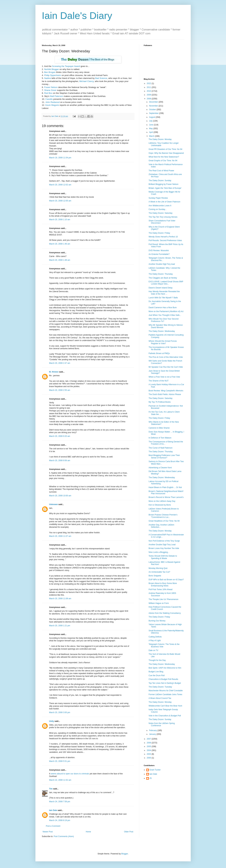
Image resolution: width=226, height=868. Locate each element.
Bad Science (101, 78)
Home (88, 832)
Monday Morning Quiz (158, 568)
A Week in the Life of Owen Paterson (164, 202)
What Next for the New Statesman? (164, 157)
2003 (149, 754)
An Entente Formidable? (159, 254)
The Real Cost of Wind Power (161, 171)
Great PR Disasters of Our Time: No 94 (165, 149)
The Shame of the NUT (158, 381)
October (153, 110)
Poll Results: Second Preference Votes (165, 240)
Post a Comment (53, 826)
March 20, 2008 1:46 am (60, 244)
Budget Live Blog (156, 672)
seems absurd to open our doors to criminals (70, 774)
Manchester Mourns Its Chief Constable (166, 691)
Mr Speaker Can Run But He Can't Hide (166, 367)
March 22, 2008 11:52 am (60, 780)
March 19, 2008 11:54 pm (60, 158)
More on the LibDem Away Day (162, 501)
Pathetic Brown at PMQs (159, 353)
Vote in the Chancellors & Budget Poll (165, 716)
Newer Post (48, 832)
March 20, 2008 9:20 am (60, 436)
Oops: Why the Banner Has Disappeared (166, 153)
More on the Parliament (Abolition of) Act (166, 311)
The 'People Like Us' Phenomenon (163, 599)
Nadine (48, 78)
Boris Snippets (155, 576)
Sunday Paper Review (158, 198)
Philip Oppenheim (53, 75)
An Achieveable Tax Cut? (159, 572)
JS (151, 778)
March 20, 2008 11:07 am (60, 536)
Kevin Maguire (52, 105)
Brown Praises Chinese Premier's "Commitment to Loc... (163, 516)
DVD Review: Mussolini (159, 250)
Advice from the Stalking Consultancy (165, 613)
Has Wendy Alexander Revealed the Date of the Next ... (164, 293)
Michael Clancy (86, 81)
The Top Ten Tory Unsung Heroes (163, 217)
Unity (52, 721)
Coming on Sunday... (157, 209)
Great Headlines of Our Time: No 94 (164, 521)
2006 (149, 743)
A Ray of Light (155, 641)
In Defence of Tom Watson (160, 438)
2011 (149, 87)
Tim (51, 789)
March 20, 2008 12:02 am (60, 185)
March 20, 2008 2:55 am (60, 390)
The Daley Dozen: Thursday (161, 274)
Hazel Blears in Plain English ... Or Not (165, 487)
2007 (149, 739)
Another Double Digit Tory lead (162, 264)
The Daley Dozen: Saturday (160, 213)
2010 (149, 91)
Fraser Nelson (51, 87)
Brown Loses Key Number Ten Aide (164, 548)
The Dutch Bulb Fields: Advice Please (165, 394)
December (154, 102)
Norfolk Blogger (52, 69)
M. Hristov (54, 372)
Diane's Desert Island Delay (160, 288)
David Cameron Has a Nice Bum (163, 308)
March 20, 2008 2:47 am (60, 363)
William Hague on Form (159, 603)
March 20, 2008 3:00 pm (60, 712)
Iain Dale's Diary (77, 16)
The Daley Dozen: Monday (160, 139)
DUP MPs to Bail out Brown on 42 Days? (166, 580)
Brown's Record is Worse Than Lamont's (166, 497)
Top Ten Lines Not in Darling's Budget (165, 683)
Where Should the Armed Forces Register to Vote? (163, 342)
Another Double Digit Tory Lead (162, 545)
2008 (149, 99)
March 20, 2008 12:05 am (60, 201)
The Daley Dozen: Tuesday (160, 687)
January (153, 734)
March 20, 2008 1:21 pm (60, 626)
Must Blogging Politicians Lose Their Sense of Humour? (164, 456)
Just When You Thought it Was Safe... (165, 315)
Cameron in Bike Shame (159, 428)
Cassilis (49, 99)
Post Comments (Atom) (64, 836)
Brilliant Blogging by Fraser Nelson (163, 184)
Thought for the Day (157, 660)
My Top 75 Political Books (160, 402)
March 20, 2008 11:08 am (60, 599)
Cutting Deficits (155, 637)
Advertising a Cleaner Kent (160, 468)
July (151, 121)
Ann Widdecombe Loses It (160, 206)
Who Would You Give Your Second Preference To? (163, 320)
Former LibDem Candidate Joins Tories (165, 694)
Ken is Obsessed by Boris (160, 505)
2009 (149, 95)
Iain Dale (53, 810)
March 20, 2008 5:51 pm (60, 761)
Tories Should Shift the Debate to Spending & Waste (163, 557)
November (154, 106)
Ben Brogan (50, 72)
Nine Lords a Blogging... (159, 552)
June (151, 125)
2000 (149, 758)
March (152, 136)
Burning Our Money (157, 621)
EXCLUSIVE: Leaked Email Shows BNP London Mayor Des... (166, 283)
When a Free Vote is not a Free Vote (164, 377)
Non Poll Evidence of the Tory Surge (164, 541)
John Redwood (53, 102)
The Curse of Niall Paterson (160, 448)
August (152, 117)
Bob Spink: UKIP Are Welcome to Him (165, 668)
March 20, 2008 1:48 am (60, 260)
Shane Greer (50, 90)
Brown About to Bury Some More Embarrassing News (163, 584)
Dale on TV (153, 650)
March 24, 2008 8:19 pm (60, 820)
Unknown (54, 504)
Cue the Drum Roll (157, 676)
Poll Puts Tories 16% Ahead (160, 589)
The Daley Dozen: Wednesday (162, 331)
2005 (149, 746)
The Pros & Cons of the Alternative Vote (166, 357)
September (154, 113)
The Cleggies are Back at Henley (163, 278)
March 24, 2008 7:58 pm (60, 802)
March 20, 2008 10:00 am (60, 496)
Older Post (129, 832)
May (151, 128)
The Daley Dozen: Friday (159, 233)
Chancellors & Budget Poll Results (163, 679)
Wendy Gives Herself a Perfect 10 (163, 237)
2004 (149, 750)
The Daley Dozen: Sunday (160, 181)
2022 (149, 83)
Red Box (48, 93)
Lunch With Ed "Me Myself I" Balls (163, 298)
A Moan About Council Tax (160, 698)
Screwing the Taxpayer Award (66, 66)
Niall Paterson (56, 96)
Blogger (125, 854)
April (151, 132)
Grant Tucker (155, 770)
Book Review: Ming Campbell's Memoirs (166, 391)
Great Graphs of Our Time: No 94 (163, 161)
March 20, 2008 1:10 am (60, 220)
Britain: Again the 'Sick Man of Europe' (165, 188)
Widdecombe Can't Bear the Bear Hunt (165, 706)
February (153, 730)
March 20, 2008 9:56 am (60, 460)
